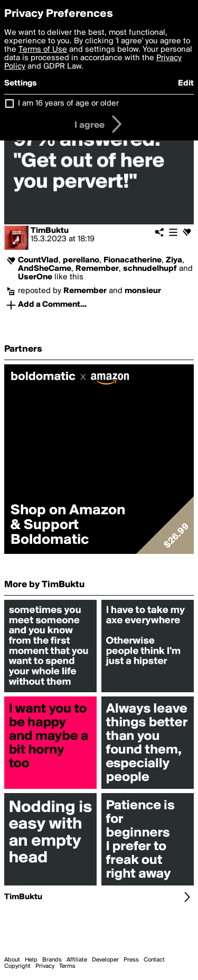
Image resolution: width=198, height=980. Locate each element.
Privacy (45, 966)
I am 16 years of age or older (68, 103)
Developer (105, 960)
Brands (52, 960)
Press (131, 960)
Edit (186, 83)
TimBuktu (50, 231)
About (12, 960)
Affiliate (77, 960)
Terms (67, 966)
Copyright (17, 966)
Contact (154, 960)
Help (31, 960)
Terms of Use (43, 50)
